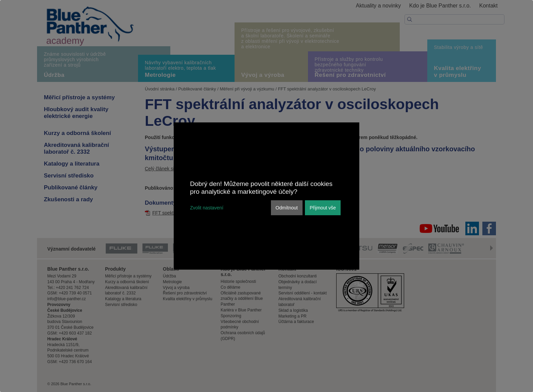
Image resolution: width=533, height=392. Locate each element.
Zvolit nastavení (207, 208)
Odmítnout (287, 208)
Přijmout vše (323, 208)
